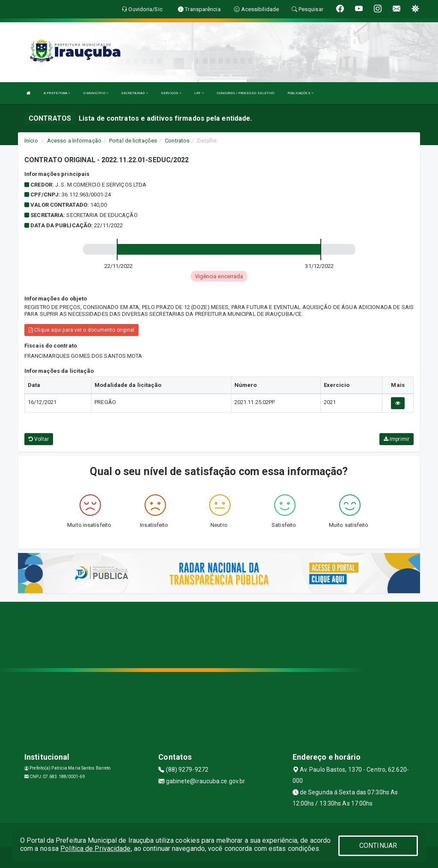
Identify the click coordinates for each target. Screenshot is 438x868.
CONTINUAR (378, 846)
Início (31, 141)
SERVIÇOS (171, 93)
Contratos (177, 141)
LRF (199, 93)
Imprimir (397, 439)
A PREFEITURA (57, 93)
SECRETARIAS (135, 93)
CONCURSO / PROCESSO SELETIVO (246, 93)
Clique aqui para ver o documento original (81, 330)
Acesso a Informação (74, 141)
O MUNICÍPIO (96, 93)
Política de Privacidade (95, 849)
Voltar (39, 439)
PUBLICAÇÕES (300, 93)
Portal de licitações (133, 141)
